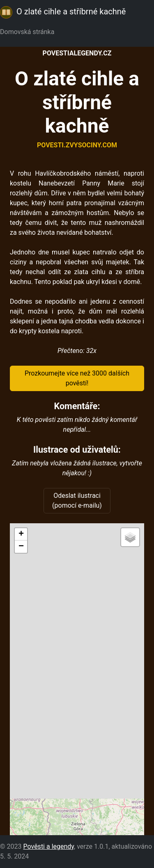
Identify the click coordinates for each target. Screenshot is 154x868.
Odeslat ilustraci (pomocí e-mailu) (77, 500)
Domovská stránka (29, 32)
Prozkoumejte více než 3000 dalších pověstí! (77, 378)
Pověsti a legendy (48, 846)
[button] (21, 534)
